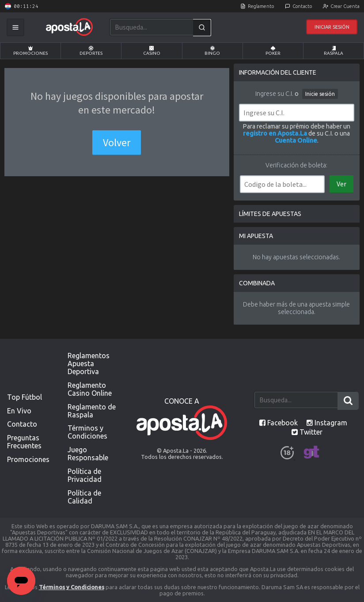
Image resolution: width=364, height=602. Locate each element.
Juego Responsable (88, 454)
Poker (273, 51)
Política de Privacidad (85, 475)
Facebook (279, 423)
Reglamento (261, 6)
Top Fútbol (25, 397)
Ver (341, 184)
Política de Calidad (84, 497)
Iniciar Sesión (332, 27)
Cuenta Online (296, 140)
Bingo (212, 51)
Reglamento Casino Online (90, 389)
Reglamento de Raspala (92, 411)
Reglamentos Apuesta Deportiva (89, 363)
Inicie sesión (320, 94)
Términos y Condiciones (87, 432)
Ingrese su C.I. (274, 94)
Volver (117, 142)
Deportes (91, 51)
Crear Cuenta (345, 6)
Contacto (302, 6)
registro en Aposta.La (275, 133)
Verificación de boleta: (296, 165)
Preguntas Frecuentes (24, 442)
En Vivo (19, 411)
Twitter (307, 432)
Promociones (30, 51)
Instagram (327, 423)
